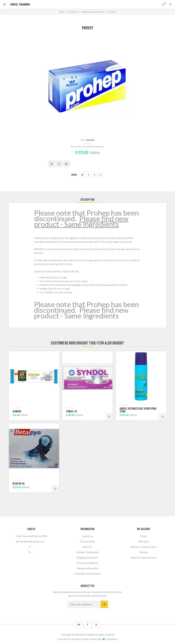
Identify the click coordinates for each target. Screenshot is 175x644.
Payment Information (87, 568)
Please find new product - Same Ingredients (81, 221)
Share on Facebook (89, 175)
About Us (87, 547)
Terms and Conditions (87, 563)
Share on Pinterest (95, 175)
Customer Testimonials (87, 552)
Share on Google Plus (101, 175)
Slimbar (17, 412)
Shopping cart (165, 3)
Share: (74, 175)
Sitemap (144, 552)
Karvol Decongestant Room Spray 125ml (138, 410)
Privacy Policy (87, 541)
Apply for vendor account (144, 558)
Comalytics (110, 639)
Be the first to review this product (88, 146)
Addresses (144, 541)
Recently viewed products (144, 547)
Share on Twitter (82, 175)
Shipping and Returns (87, 558)
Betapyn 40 (19, 484)
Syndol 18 (72, 412)
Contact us (87, 536)
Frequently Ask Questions (87, 574)
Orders (144, 536)
